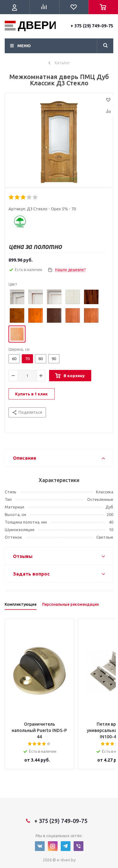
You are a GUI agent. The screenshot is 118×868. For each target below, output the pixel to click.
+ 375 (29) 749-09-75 (92, 26)
